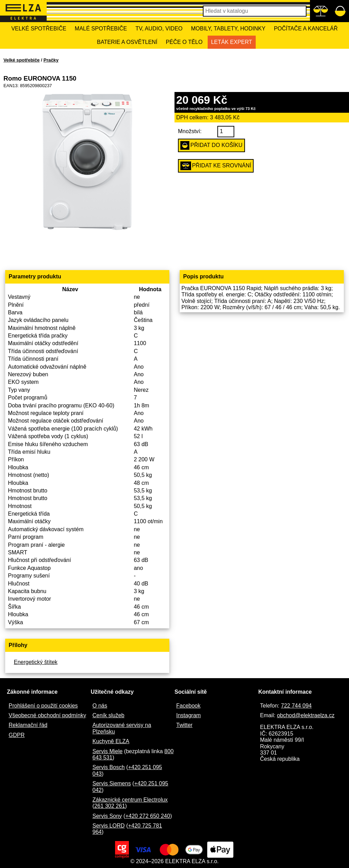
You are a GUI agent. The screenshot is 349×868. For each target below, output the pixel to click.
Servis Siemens (112, 783)
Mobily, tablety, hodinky (228, 29)
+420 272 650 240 (148, 816)
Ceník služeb (109, 715)
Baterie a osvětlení (127, 42)
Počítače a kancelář (306, 29)
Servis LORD (109, 826)
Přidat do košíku (211, 145)
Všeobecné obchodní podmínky (47, 715)
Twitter (184, 725)
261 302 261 (110, 806)
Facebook (188, 706)
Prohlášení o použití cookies (43, 706)
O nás (100, 706)
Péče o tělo (184, 42)
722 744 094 (296, 706)
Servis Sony (107, 816)
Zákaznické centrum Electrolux (130, 800)
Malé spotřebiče (101, 29)
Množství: (190, 131)
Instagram (188, 715)
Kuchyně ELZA (111, 741)
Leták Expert (232, 42)
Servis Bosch (109, 767)
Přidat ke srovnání (216, 166)
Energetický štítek (36, 662)
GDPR (17, 735)
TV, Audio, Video (159, 29)
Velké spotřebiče (39, 29)
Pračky (51, 60)
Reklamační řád (28, 725)
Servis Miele (108, 751)
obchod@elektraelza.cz (306, 715)
